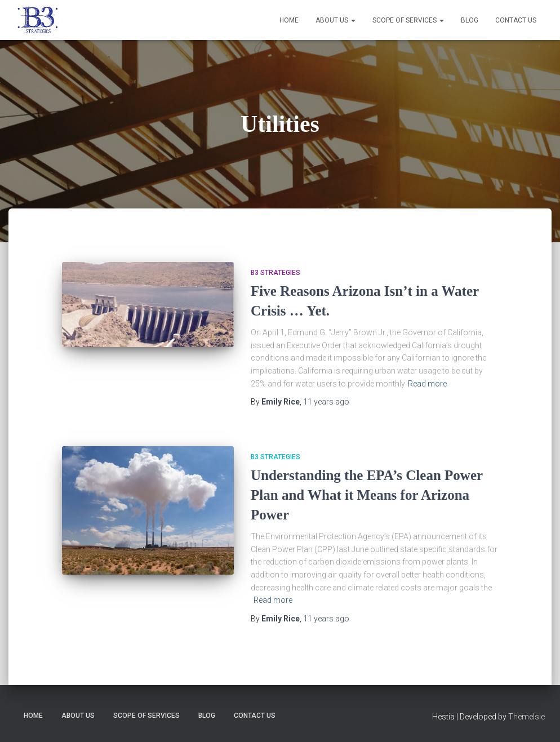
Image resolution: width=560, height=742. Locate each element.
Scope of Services (408, 20)
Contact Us (516, 20)
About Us (335, 20)
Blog (470, 20)
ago (326, 402)
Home (289, 20)
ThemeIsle (526, 717)
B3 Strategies (275, 273)
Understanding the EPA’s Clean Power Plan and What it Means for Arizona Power (367, 495)
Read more (427, 384)
